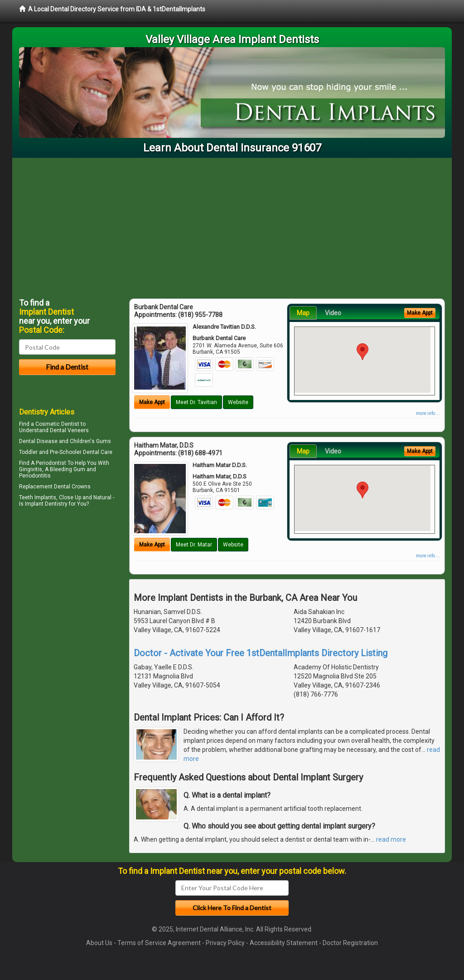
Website (238, 402)
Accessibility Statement (284, 943)
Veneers (78, 430)
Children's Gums (90, 441)
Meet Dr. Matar (194, 545)
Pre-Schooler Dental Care (81, 452)
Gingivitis (31, 469)
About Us (99, 943)
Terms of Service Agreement (159, 943)
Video (333, 313)
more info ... (428, 413)
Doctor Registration (350, 943)
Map (303, 313)
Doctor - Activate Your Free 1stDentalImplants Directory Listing (261, 653)
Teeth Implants (38, 497)
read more (391, 839)
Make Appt (152, 402)
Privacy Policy (225, 943)
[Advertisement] (232, 226)
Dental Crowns (72, 487)
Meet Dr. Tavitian (196, 402)
